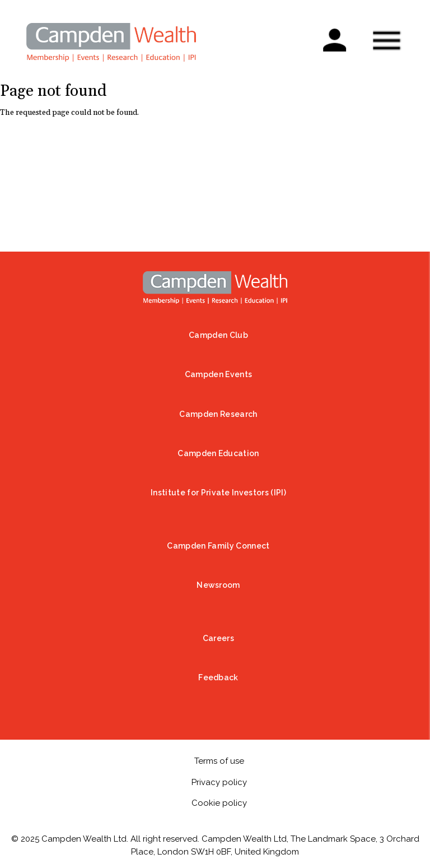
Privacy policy (219, 782)
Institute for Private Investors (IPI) (218, 493)
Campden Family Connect (218, 546)
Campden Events (218, 374)
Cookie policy (219, 803)
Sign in (334, 34)
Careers (218, 638)
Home (215, 287)
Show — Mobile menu (386, 40)
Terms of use (219, 761)
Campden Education (218, 453)
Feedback (218, 677)
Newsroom (218, 585)
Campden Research (218, 414)
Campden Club (218, 335)
